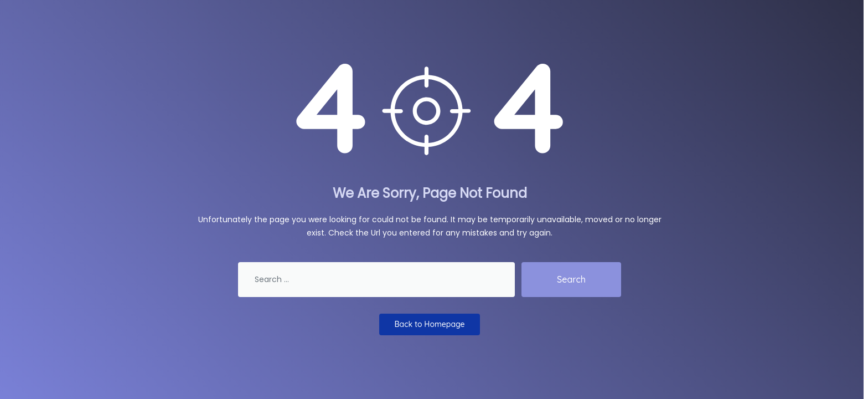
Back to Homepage (429, 324)
